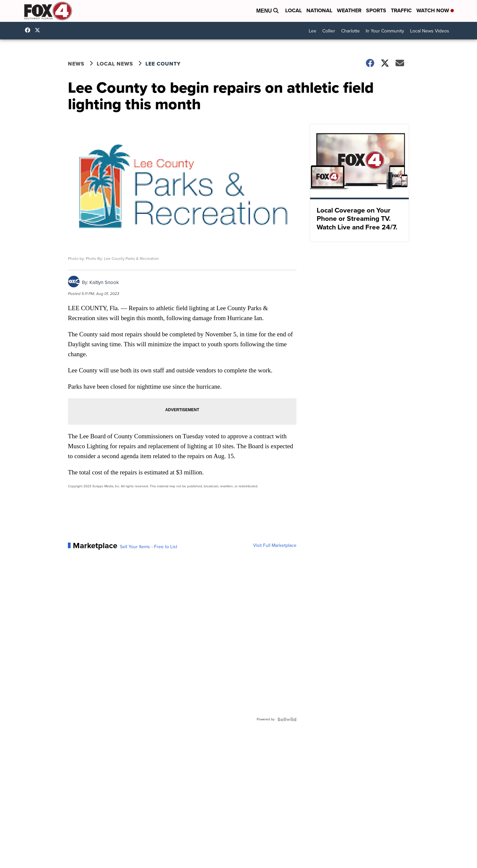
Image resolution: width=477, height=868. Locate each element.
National (319, 10)
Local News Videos (430, 31)
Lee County (163, 64)
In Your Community (385, 31)
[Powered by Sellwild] (287, 719)
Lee (313, 31)
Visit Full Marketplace (275, 546)
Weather (349, 10)
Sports (376, 10)
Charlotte (350, 31)
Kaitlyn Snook (104, 282)
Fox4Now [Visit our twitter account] (39, 30)
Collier (329, 31)
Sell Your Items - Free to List (149, 547)
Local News (115, 64)
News (76, 64)
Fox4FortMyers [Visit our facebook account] (29, 30)
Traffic (401, 10)
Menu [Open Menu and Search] (267, 11)
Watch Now (435, 10)
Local (293, 10)
